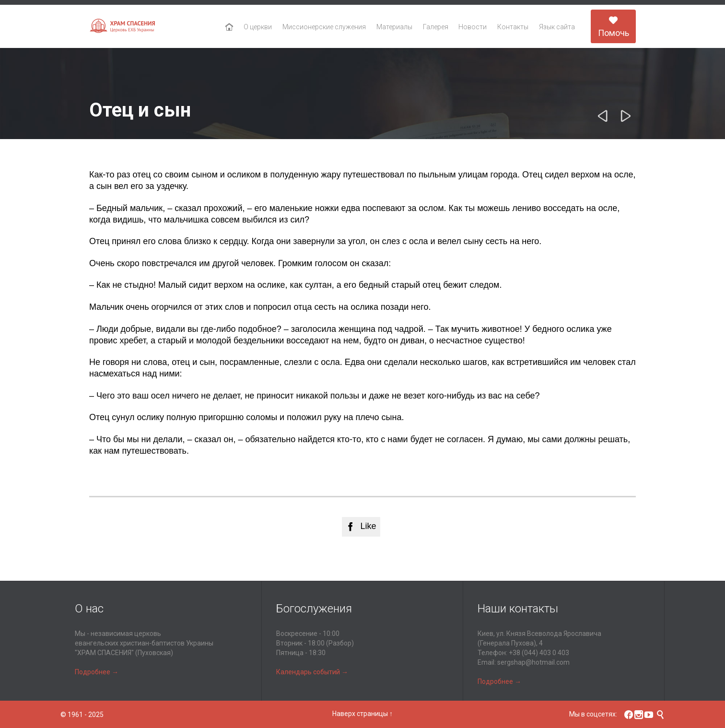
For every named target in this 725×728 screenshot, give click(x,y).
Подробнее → (97, 672)
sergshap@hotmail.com (533, 662)
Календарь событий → (312, 672)
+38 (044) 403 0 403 (539, 653)
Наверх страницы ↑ (362, 714)
